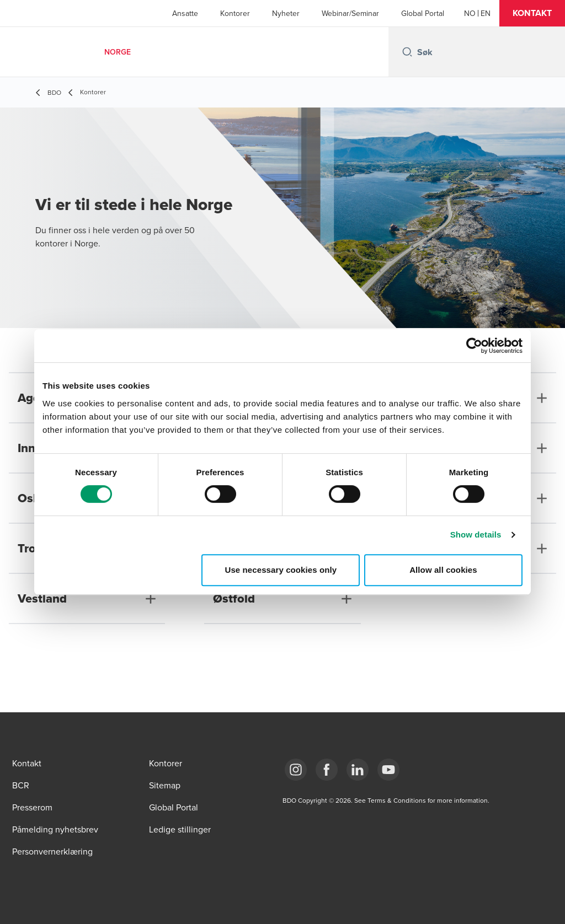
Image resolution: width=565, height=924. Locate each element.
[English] (486, 13)
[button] (532, 13)
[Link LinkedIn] (358, 770)
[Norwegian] (470, 13)
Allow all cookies (443, 570)
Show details (476, 534)
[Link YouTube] (388, 770)
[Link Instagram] (296, 770)
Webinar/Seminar (350, 13)
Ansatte (185, 13)
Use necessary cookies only (281, 570)
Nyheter (286, 13)
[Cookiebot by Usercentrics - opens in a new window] (474, 346)
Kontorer (235, 13)
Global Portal (423, 13)
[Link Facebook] (327, 770)
